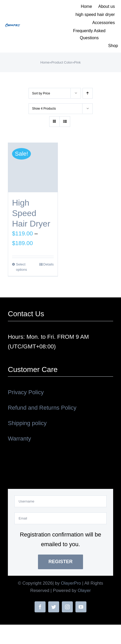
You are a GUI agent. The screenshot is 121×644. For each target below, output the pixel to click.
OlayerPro (71, 583)
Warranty (19, 439)
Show (44, 109)
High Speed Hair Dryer (31, 213)
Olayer (84, 591)
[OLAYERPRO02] (13, 26)
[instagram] (67, 607)
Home (45, 62)
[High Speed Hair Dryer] (33, 168)
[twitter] (54, 607)
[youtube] (81, 607)
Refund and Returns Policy (42, 408)
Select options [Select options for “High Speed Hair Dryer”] (21, 267)
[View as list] (65, 122)
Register (60, 562)
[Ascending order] (88, 93)
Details (48, 264)
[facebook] (40, 607)
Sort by (41, 93)
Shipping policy (27, 423)
